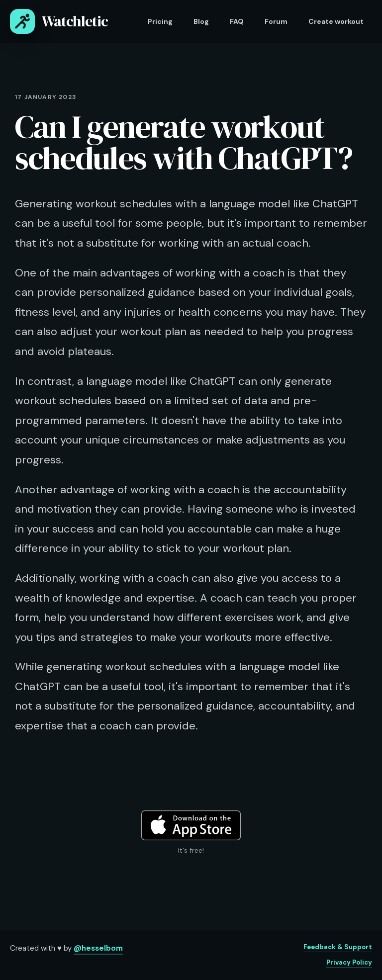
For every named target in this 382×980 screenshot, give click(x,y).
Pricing (160, 21)
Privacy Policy (349, 962)
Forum (276, 21)
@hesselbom (98, 948)
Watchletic (59, 21)
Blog (201, 21)
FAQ (237, 21)
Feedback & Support (338, 947)
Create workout (336, 21)
